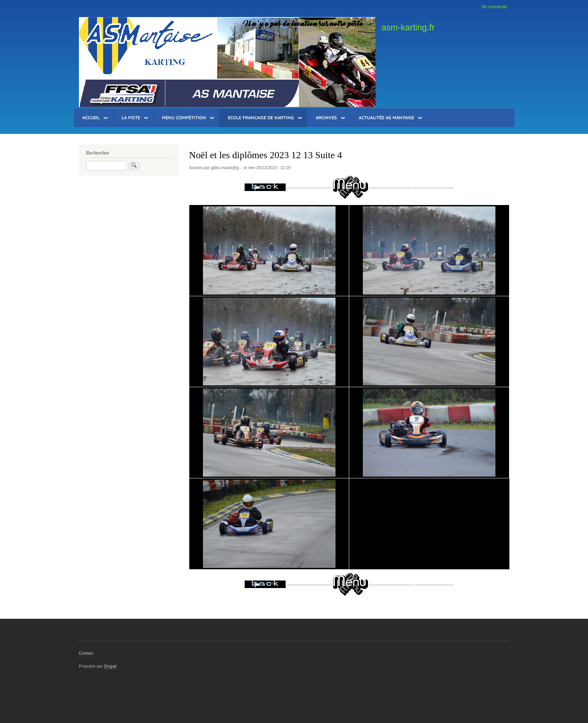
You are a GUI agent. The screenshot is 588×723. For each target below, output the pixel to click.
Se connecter (495, 7)
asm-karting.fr (408, 27)
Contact (86, 653)
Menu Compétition (184, 118)
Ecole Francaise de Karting (261, 118)
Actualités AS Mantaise (386, 118)
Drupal (110, 666)
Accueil (91, 118)
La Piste (131, 118)
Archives (326, 118)
